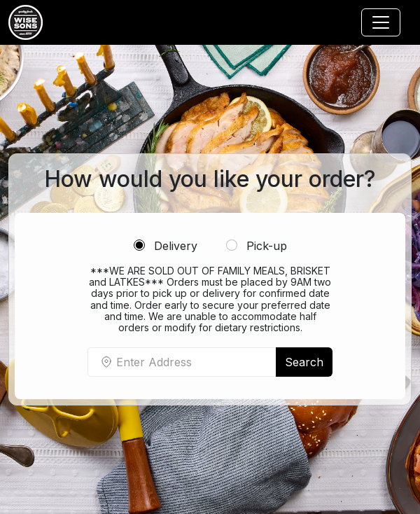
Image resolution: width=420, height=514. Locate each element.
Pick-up (257, 246)
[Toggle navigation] (381, 22)
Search (304, 362)
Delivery (166, 246)
